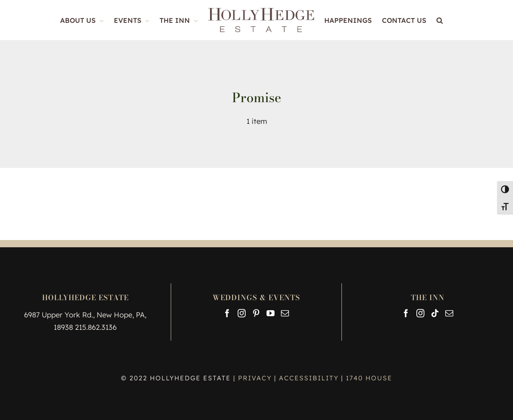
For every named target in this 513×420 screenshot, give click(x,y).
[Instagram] (242, 313)
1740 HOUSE (369, 378)
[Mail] (285, 313)
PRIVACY (256, 378)
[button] (440, 20)
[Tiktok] (435, 313)
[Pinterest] (256, 313)
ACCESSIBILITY (309, 378)
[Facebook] (227, 313)
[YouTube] (271, 313)
